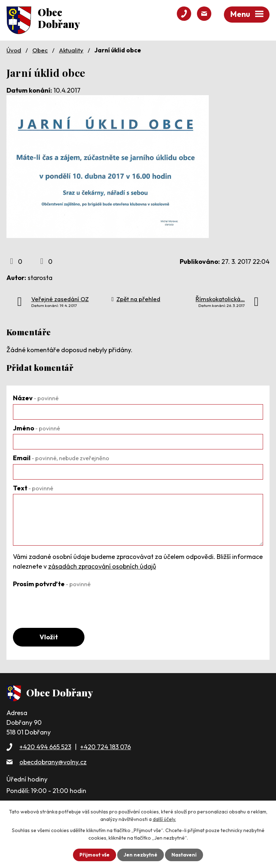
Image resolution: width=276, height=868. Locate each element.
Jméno (36, 428)
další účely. (164, 819)
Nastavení (184, 855)
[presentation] (68, 604)
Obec (40, 50)
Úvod (14, 50)
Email (61, 458)
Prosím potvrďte (52, 584)
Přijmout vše (94, 855)
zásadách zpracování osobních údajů (102, 566)
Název (36, 398)
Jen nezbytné (141, 855)
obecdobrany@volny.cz (53, 762)
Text (33, 488)
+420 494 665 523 (45, 747)
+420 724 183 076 (105, 747)
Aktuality (71, 50)
